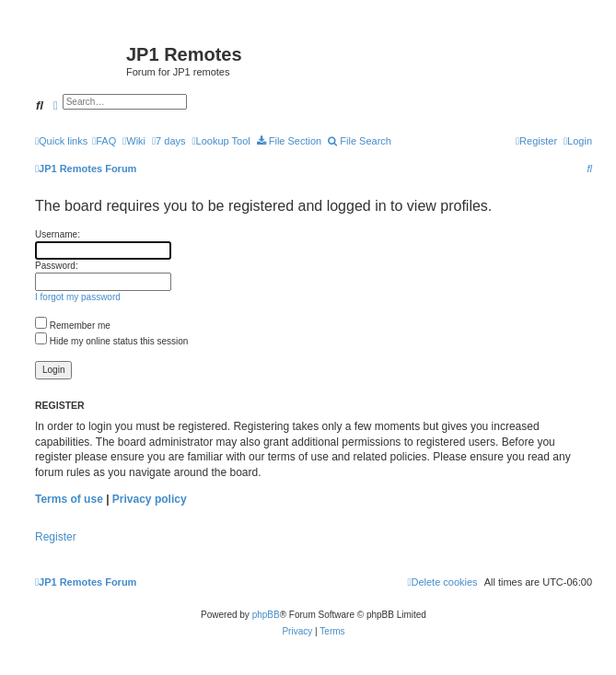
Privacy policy (150, 499)
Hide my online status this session (111, 341)
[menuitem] (104, 141)
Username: (58, 234)
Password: (57, 266)
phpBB (266, 615)
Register (56, 537)
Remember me (73, 326)
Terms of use (69, 499)
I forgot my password (78, 297)
